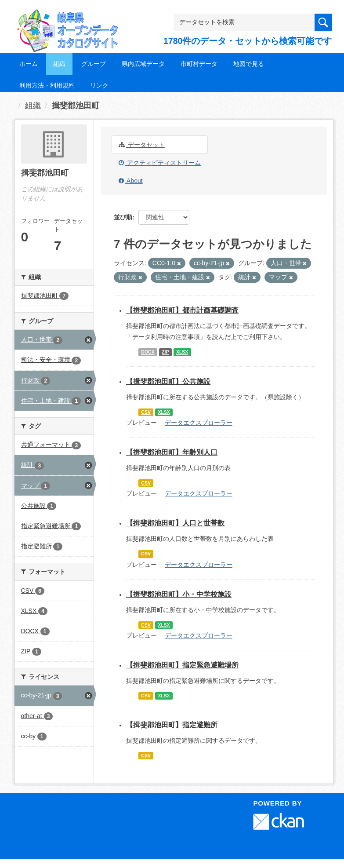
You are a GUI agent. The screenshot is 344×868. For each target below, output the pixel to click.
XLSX (182, 352)
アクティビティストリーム (160, 163)
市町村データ (199, 64)
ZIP (165, 352)
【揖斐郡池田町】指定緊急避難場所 (182, 665)
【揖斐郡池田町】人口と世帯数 (175, 523)
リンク (99, 85)
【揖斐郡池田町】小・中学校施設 (179, 594)
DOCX (148, 352)
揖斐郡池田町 (76, 106)
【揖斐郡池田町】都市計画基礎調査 (182, 310)
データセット (142, 145)
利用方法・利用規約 (47, 85)
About (131, 181)
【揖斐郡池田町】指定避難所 (172, 725)
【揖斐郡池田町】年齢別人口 (172, 452)
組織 (59, 64)
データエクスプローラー (199, 423)
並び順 (123, 217)
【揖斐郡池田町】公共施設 (168, 381)
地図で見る (249, 64)
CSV (146, 412)
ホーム (29, 64)
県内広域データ (143, 64)
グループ (94, 64)
